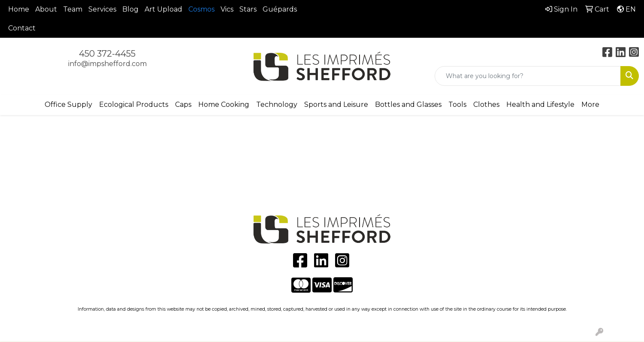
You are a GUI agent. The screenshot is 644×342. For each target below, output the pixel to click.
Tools (457, 104)
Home (19, 9)
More (590, 104)
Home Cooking (224, 104)
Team (73, 9)
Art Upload (163, 9)
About (46, 9)
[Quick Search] (528, 76)
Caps (183, 104)
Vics (227, 9)
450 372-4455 (107, 54)
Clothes (486, 104)
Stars (248, 9)
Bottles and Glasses (408, 104)
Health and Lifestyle (540, 104)
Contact (22, 28)
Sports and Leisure (336, 104)
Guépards (280, 9)
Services (102, 9)
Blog (130, 9)
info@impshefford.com (107, 64)
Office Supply (68, 104)
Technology (277, 104)
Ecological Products (134, 104)
